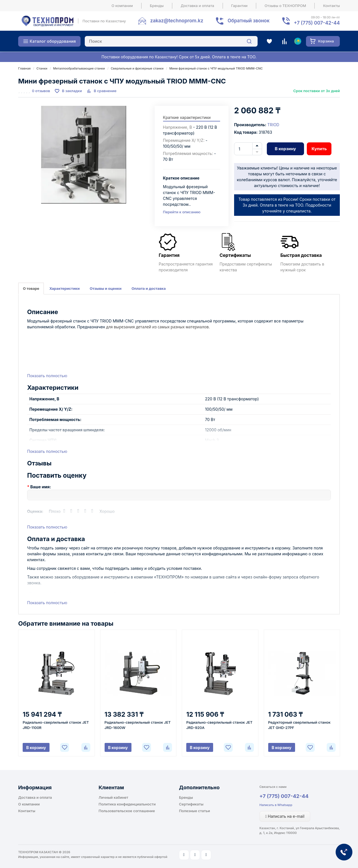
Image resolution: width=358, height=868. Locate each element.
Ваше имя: (41, 487)
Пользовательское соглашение (127, 811)
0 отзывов (41, 91)
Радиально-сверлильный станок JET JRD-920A (219, 725)
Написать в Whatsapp (276, 805)
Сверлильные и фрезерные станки (137, 68)
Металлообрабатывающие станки (79, 68)
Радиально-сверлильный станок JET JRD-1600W (138, 725)
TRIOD (273, 125)
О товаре (31, 288)
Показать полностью (47, 376)
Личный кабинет (114, 797)
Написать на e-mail (285, 816)
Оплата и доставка (149, 288)
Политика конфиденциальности (127, 804)
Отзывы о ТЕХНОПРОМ (285, 6)
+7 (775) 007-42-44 (284, 796)
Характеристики (64, 288)
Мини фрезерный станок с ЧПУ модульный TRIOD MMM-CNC (216, 68)
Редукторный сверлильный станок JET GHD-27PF (299, 725)
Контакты (331, 6)
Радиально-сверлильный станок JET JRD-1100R (56, 725)
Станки (42, 68)
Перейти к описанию (182, 212)
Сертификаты (191, 804)
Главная (24, 68)
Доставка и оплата (197, 6)
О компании (122, 6)
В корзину (285, 149)
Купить (319, 149)
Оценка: (35, 511)
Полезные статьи (195, 811)
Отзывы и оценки (106, 288)
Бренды (157, 6)
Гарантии (240, 6)
